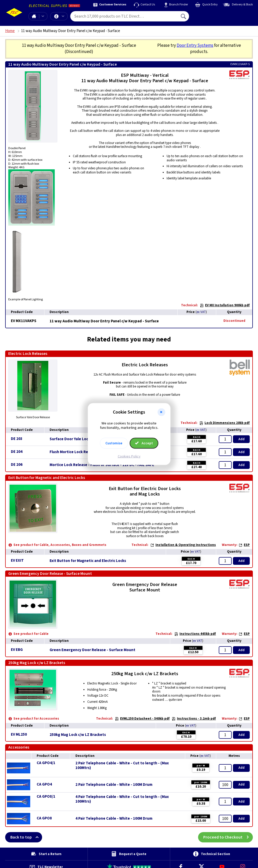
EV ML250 (19, 734)
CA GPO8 (44, 818)
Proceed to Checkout (228, 837)
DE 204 (17, 452)
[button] (161, 412)
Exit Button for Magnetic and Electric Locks (88, 561)
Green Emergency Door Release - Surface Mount (92, 650)
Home (34, 16)
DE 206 (17, 465)
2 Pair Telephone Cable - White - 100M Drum (114, 785)
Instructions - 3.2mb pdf (194, 719)
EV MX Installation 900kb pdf (225, 305)
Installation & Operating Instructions (183, 545)
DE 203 (17, 439)
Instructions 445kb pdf (195, 634)
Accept (144, 443)
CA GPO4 (44, 784)
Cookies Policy (129, 456)
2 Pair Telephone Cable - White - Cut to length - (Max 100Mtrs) (122, 766)
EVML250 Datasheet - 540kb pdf (142, 719)
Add (241, 439)
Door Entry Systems (195, 45)
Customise (114, 443)
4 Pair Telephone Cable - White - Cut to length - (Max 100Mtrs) (122, 799)
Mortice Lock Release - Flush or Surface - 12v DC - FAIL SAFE (102, 465)
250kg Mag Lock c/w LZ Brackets (78, 735)
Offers (63, 16)
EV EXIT (17, 561)
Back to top (26, 837)
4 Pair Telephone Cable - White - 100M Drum (114, 819)
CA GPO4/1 (46, 763)
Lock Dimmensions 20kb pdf (225, 423)
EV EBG (17, 650)
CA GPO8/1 (46, 797)
